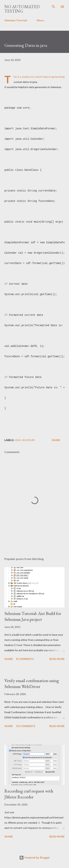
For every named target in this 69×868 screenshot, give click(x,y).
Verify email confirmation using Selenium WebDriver (32, 683)
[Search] (54, 7)
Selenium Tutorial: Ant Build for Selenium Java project (33, 616)
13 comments (26, 726)
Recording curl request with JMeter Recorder (29, 794)
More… (41, 20)
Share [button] (56, 440)
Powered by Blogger (35, 858)
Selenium (28, 440)
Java (18, 440)
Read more (57, 659)
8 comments (25, 659)
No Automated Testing (22, 9)
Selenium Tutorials (16, 20)
